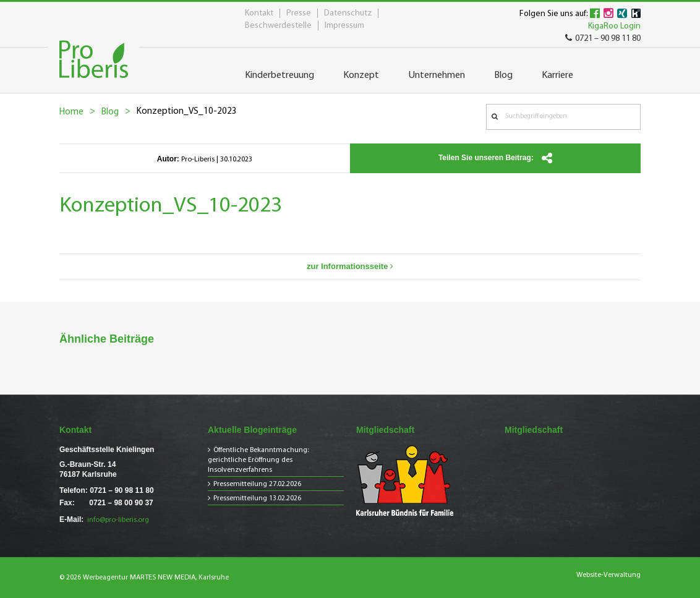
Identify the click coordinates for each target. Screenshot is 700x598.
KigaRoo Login (614, 26)
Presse (299, 13)
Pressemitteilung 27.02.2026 (257, 484)
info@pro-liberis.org (118, 520)
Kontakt (259, 13)
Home (71, 112)
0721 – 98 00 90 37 (121, 503)
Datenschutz (348, 13)
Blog (110, 112)
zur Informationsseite (350, 266)
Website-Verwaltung (608, 575)
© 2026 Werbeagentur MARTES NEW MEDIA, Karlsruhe (144, 578)
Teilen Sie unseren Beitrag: (495, 158)
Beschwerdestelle (278, 26)
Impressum (344, 26)
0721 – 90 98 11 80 (603, 39)
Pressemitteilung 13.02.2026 (257, 498)
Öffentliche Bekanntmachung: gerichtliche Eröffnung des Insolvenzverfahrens (258, 460)
